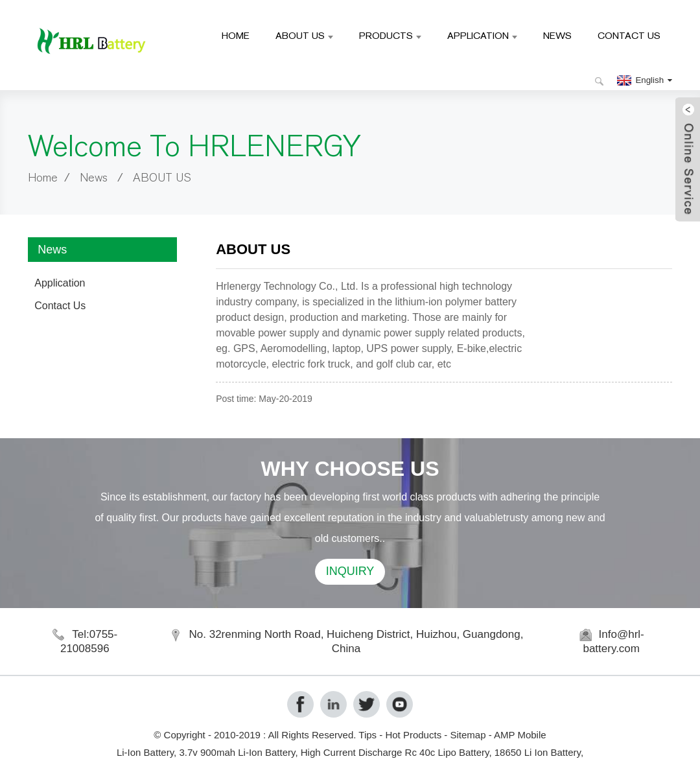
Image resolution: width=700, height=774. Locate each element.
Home (236, 35)
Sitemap (468, 735)
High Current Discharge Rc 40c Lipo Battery (395, 752)
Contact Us (629, 35)
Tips (367, 735)
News (557, 35)
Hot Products (413, 735)
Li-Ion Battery (145, 752)
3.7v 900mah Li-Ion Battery (237, 752)
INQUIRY (350, 571)
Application (482, 35)
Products (390, 35)
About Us (304, 35)
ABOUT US (162, 178)
